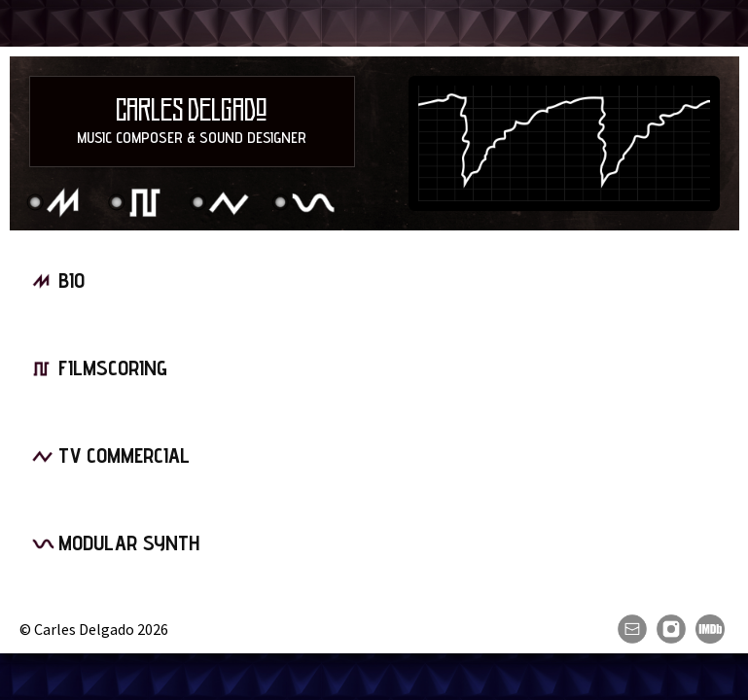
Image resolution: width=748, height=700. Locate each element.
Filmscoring (140, 204)
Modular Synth (304, 204)
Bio (58, 204)
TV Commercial (222, 204)
